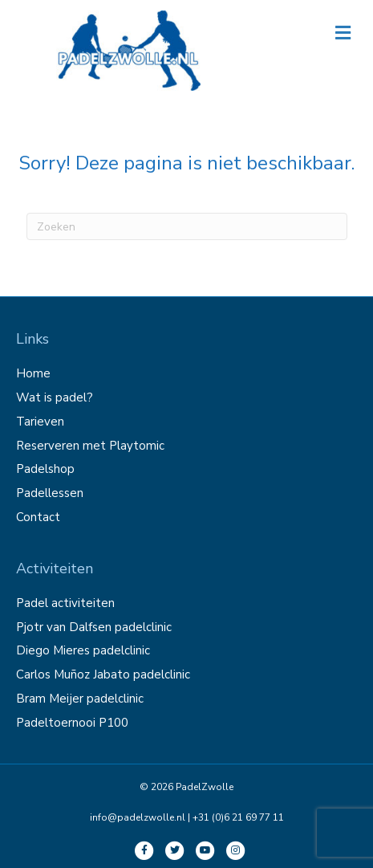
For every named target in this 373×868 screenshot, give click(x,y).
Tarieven (40, 422)
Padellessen (50, 493)
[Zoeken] (187, 226)
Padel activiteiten (65, 603)
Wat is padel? (55, 397)
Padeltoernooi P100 (72, 723)
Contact (38, 517)
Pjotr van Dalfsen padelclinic (94, 627)
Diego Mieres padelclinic (83, 650)
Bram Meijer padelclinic (80, 699)
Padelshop (45, 469)
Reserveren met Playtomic (90, 446)
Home (33, 373)
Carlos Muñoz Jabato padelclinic (103, 674)
